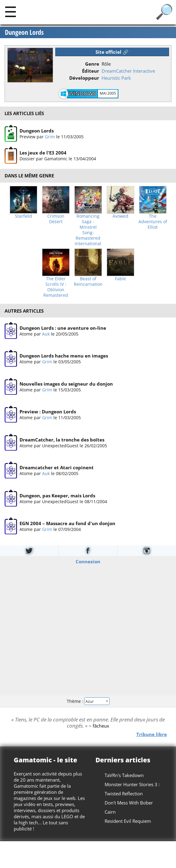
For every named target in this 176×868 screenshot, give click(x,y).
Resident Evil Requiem (128, 821)
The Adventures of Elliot (153, 222)
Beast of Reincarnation (88, 281)
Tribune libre (152, 734)
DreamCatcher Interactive (128, 71)
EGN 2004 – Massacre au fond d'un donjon (67, 523)
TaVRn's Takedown (124, 775)
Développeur (84, 78)
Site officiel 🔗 (112, 52)
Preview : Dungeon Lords (48, 412)
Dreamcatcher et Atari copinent (57, 467)
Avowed (120, 216)
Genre (92, 64)
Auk (46, 334)
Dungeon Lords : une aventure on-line (63, 328)
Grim (50, 137)
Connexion (88, 561)
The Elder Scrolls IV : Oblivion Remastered (56, 287)
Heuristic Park (116, 78)
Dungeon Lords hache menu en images (64, 356)
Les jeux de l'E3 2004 (43, 153)
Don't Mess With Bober (129, 803)
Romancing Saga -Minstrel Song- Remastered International (88, 230)
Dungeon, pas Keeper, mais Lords (57, 496)
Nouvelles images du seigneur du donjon (66, 384)
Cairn (110, 812)
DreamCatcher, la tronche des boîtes (62, 440)
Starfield (23, 216)
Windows (82, 93)
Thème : (88, 701)
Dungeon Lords (24, 32)
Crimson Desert (56, 219)
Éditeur (91, 71)
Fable (120, 279)
